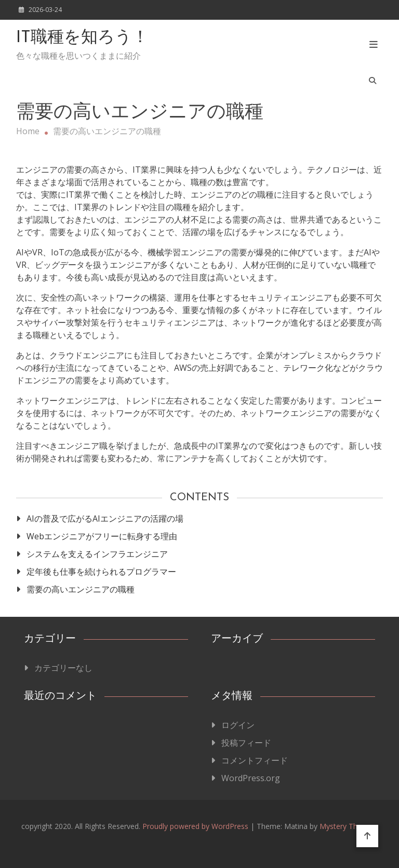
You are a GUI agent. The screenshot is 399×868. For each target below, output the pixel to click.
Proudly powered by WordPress (196, 826)
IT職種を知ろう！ (82, 38)
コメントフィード (255, 760)
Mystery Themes (348, 826)
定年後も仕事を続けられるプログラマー (101, 572)
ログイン (238, 725)
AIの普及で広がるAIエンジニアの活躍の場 (105, 519)
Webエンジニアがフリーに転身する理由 (102, 536)
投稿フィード (246, 743)
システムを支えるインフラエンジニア (97, 554)
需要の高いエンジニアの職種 (81, 589)
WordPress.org (251, 778)
